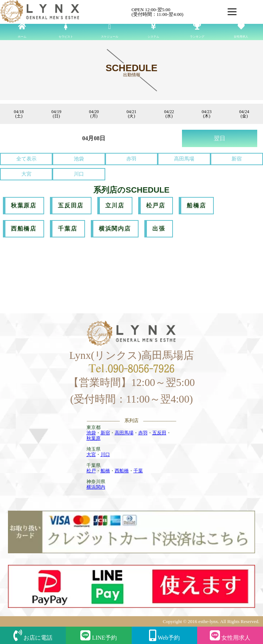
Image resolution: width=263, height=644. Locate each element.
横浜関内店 (115, 229)
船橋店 (196, 205)
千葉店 (67, 229)
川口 (79, 174)
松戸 (91, 471)
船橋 (105, 471)
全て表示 (26, 159)
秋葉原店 (24, 205)
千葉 (138, 471)
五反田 (159, 433)
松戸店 (156, 205)
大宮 (26, 174)
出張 (159, 229)
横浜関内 (96, 487)
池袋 (79, 159)
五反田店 (71, 205)
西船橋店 (24, 229)
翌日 (220, 138)
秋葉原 (94, 438)
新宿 (237, 159)
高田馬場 (184, 159)
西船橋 (122, 471)
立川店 (115, 205)
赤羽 (131, 159)
